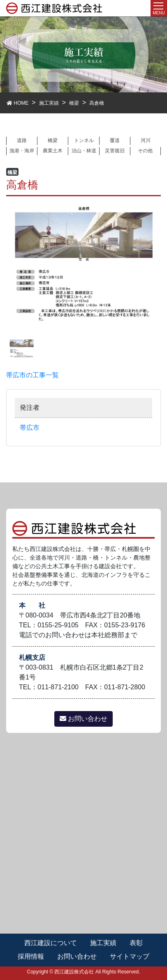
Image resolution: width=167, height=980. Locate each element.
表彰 (136, 943)
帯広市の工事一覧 (32, 375)
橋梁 (53, 140)
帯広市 (30, 428)
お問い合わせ (83, 719)
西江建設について (51, 943)
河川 (146, 140)
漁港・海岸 (22, 151)
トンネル (84, 140)
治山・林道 (84, 151)
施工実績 (103, 943)
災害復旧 (115, 151)
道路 (22, 140)
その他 (145, 151)
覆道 (115, 140)
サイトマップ (130, 956)
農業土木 (53, 151)
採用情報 (31, 956)
